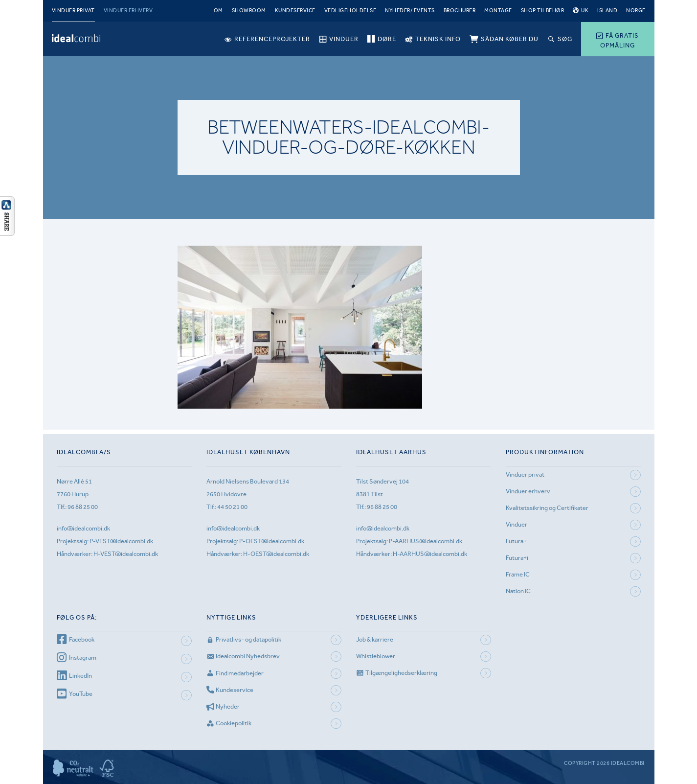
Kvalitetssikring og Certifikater (547, 508)
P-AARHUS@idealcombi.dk (426, 541)
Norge (636, 11)
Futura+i (517, 558)
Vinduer (517, 524)
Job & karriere (375, 639)
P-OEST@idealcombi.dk (272, 541)
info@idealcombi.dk (83, 528)
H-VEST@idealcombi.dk (126, 554)
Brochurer (460, 11)
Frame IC (518, 574)
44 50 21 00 (232, 507)
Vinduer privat (73, 11)
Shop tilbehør (543, 11)
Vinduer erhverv (128, 11)
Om (218, 11)
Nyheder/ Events (410, 11)
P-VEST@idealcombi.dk (121, 541)
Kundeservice (295, 11)
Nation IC (518, 591)
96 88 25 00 (83, 507)
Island (607, 11)
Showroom (249, 11)
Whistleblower (376, 656)
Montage (498, 11)
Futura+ (516, 541)
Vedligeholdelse (350, 11)
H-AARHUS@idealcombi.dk (430, 554)
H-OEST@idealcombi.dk (276, 554)
